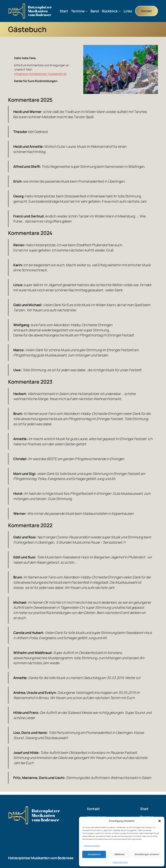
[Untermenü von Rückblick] (120, 11)
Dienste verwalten (92, 846)
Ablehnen (119, 854)
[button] (160, 821)
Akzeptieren (94, 854)
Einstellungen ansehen (147, 854)
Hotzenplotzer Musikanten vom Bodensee (41, 858)
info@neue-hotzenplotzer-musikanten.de (40, 74)
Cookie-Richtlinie (120, 862)
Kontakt (147, 11)
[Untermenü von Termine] (86, 11)
